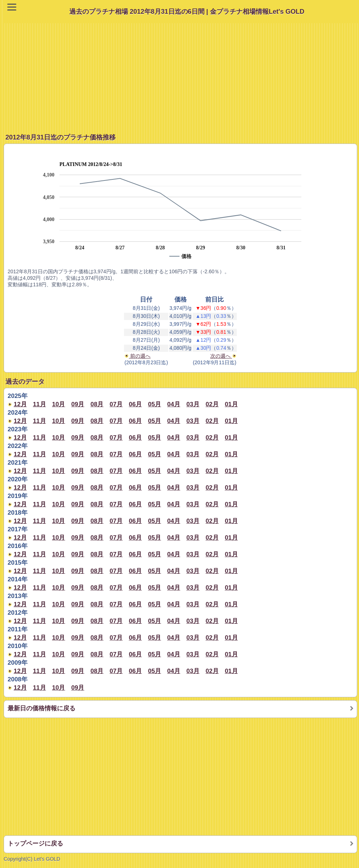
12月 (20, 404)
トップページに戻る (35, 844)
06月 (135, 404)
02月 (212, 404)
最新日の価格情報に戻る (42, 708)
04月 (174, 404)
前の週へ (137, 356)
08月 (97, 404)
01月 (231, 404)
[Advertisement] (181, 74)
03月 (193, 404)
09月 (78, 404)
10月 (59, 404)
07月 (116, 404)
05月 (154, 404)
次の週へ (223, 356)
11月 (40, 404)
